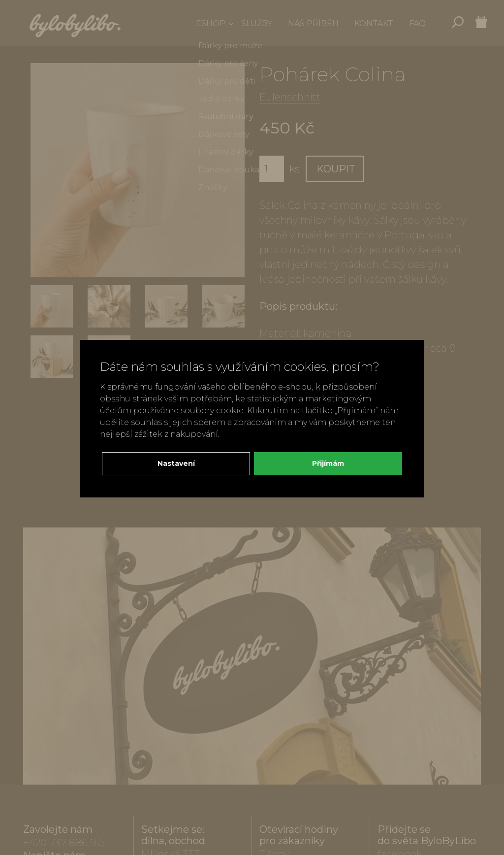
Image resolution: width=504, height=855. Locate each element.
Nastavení (176, 463)
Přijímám (328, 463)
